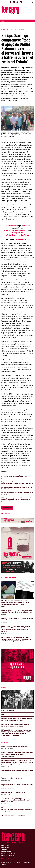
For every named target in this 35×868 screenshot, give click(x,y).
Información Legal (9, 854)
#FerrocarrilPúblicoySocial (15, 230)
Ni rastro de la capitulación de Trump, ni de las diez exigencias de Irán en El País (17, 719)
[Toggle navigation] (3, 21)
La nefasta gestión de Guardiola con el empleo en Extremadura (17, 488)
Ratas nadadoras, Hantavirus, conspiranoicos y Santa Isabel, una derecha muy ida (17, 753)
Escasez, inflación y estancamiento (13, 792)
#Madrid (26, 225)
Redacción (5, 29)
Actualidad (13, 29)
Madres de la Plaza (8, 710)
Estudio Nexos (27, 862)
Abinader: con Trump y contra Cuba (13, 816)
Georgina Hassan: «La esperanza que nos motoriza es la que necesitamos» (15, 725)
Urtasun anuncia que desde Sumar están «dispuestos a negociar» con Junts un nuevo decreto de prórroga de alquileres (16, 639)
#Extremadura (11, 225)
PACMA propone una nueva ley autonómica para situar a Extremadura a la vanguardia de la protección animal (16, 476)
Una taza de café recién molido (12, 778)
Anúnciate (5, 849)
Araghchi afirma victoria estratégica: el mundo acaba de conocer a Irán (17, 619)
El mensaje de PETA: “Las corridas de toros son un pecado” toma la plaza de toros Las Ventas (17, 611)
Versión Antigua (8, 856)
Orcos (3, 714)
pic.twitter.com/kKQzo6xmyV (18, 235)
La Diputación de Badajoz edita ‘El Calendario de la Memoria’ (17, 493)
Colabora (5, 847)
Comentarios (6, 851)
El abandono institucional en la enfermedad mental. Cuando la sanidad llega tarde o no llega (17, 809)
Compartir (7, 508)
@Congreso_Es (17, 233)
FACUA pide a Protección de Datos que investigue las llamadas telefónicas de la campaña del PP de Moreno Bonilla (15, 602)
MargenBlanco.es (10, 862)
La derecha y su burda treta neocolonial (15, 746)
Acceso (4, 864)
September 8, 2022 (23, 239)
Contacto (5, 845)
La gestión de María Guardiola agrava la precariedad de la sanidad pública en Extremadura (17, 483)
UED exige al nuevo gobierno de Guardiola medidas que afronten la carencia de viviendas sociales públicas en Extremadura (17, 499)
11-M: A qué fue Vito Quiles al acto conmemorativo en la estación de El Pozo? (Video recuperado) (16, 800)
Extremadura (6, 513)
